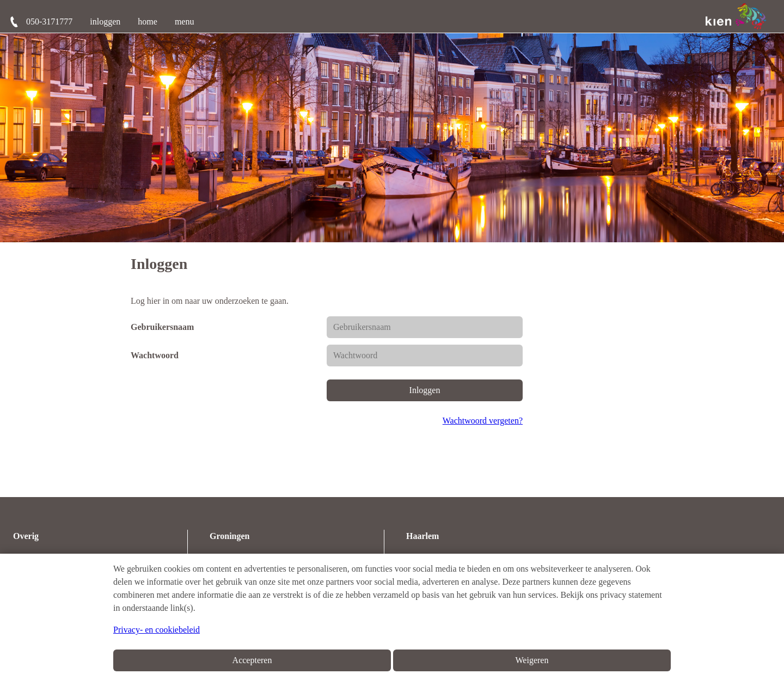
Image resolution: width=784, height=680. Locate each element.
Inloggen (425, 390)
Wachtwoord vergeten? (483, 421)
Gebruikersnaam (162, 327)
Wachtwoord (155, 355)
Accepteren (252, 660)
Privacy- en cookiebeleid (157, 630)
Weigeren (532, 660)
